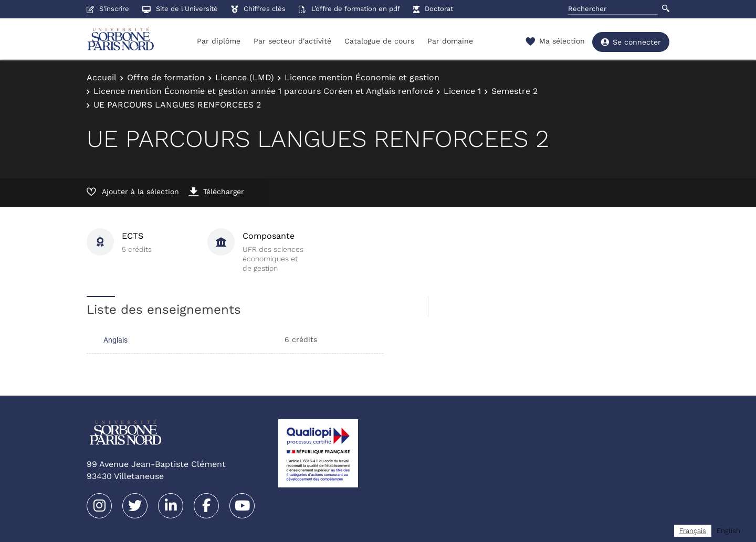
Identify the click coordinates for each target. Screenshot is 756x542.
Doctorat (433, 9)
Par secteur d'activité (292, 41)
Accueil (102, 77)
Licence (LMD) (245, 77)
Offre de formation (166, 77)
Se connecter (631, 42)
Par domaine (450, 41)
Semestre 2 (514, 91)
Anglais (115, 340)
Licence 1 (462, 91)
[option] (728, 531)
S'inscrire (108, 9)
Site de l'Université (180, 9)
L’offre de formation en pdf (349, 9)
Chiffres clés (258, 9)
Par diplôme (219, 41)
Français (693, 531)
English (728, 531)
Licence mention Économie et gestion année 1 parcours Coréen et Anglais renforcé (263, 91)
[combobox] (693, 531)
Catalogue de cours (379, 41)
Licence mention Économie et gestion (362, 77)
